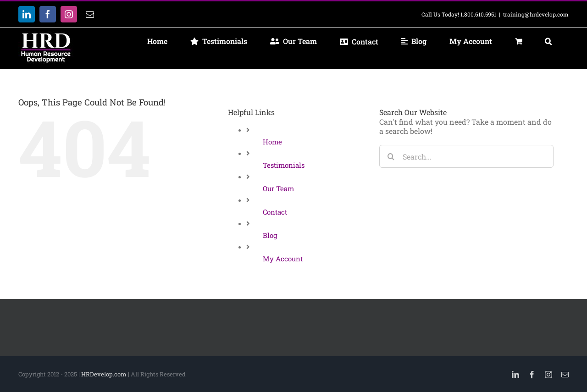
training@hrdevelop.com (536, 14)
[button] (548, 41)
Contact (275, 212)
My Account (283, 259)
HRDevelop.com (104, 374)
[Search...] (466, 156)
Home (272, 142)
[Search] (391, 156)
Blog (270, 235)
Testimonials (284, 165)
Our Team (278, 188)
